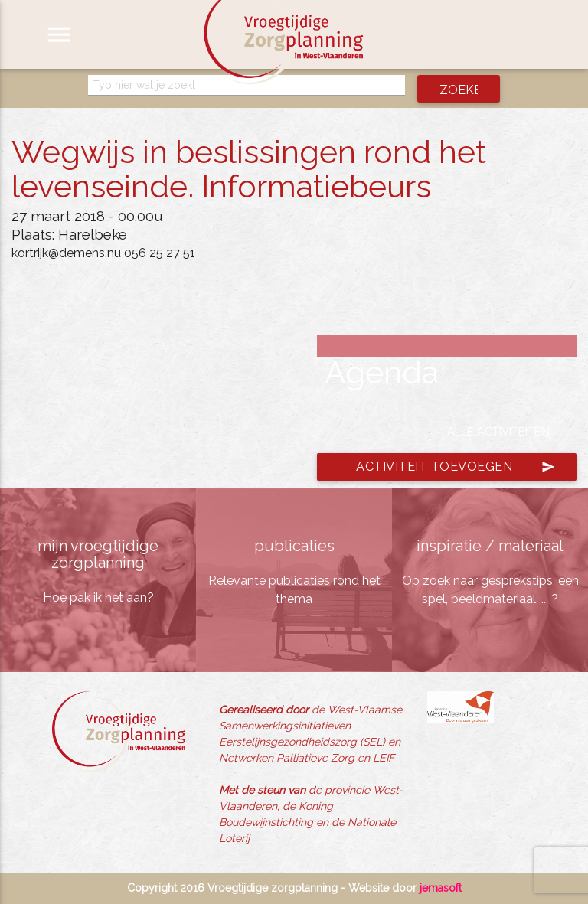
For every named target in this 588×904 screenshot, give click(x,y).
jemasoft (441, 888)
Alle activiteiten (498, 431)
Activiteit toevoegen (456, 467)
